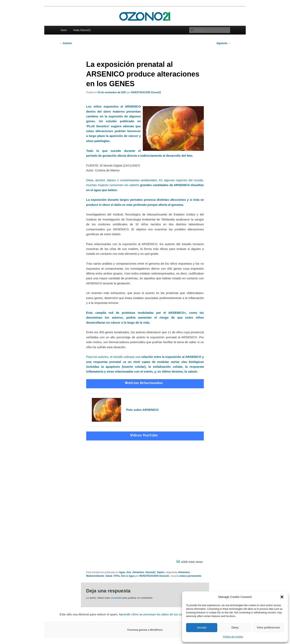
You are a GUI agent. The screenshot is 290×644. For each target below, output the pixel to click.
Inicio (64, 30)
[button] (282, 597)
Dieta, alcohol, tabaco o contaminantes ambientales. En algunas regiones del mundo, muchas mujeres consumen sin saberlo (145, 185)
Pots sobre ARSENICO (142, 410)
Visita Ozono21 (82, 30)
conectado (116, 598)
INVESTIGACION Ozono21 (146, 92)
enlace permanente (190, 576)
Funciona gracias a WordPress (145, 630)
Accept (202, 627)
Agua (122, 572)
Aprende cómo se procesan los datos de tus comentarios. (157, 614)
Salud (160, 572)
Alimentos (138, 572)
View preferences (268, 627)
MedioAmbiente (95, 576)
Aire (129, 572)
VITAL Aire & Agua (124, 576)
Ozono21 (151, 572)
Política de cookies (233, 637)
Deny (235, 627)
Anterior (66, 43)
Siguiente (223, 43)
